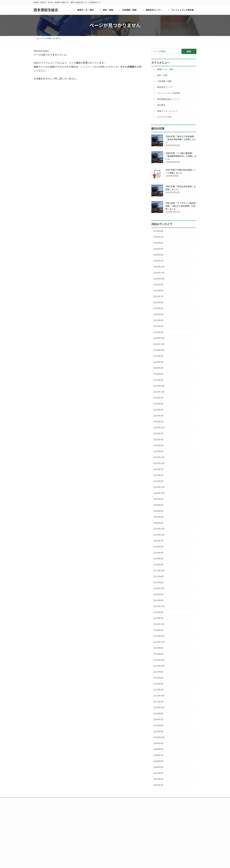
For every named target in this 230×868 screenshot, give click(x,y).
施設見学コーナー (163, 87)
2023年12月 (159, 386)
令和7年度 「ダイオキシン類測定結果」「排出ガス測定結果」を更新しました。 (181, 206)
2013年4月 (158, 648)
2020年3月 (158, 517)
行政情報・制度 (162, 81)
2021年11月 (159, 463)
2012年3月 (158, 690)
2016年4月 (158, 594)
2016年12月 (159, 588)
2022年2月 (158, 451)
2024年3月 (158, 374)
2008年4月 (158, 761)
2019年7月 (158, 541)
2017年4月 (158, 576)
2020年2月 (158, 523)
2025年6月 (158, 302)
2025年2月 (158, 326)
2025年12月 (159, 267)
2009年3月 (158, 743)
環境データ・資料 (163, 69)
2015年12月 (159, 606)
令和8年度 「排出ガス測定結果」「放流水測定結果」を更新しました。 (181, 139)
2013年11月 (159, 642)
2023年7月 (158, 398)
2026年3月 (158, 249)
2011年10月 (159, 696)
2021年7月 (158, 469)
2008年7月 (158, 755)
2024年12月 (159, 338)
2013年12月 (159, 636)
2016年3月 (158, 600)
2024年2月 (158, 380)
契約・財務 (160, 75)
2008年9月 (158, 749)
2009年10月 (159, 737)
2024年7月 (158, 362)
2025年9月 (158, 285)
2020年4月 (158, 511)
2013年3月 (158, 654)
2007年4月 (158, 779)
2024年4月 (158, 368)
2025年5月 (158, 308)
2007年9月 (158, 773)
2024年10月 (159, 350)
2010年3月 (158, 731)
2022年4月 (158, 440)
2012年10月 (159, 666)
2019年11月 (159, 535)
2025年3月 (158, 320)
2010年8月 (158, 714)
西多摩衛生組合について (166, 99)
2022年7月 (158, 433)
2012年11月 (159, 660)
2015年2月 (158, 618)
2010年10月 (159, 708)
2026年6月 (158, 231)
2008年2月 (158, 767)
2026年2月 (158, 255)
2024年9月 (158, 356)
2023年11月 (159, 392)
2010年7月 (158, 719)
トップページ (87, 67)
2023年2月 (158, 416)
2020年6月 (158, 505)
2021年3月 (158, 475)
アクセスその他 (162, 117)
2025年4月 (158, 314)
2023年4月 (158, 404)
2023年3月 (158, 410)
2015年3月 (158, 612)
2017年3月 (158, 582)
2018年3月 (158, 565)
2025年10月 (159, 279)
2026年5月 (158, 237)
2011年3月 (158, 702)
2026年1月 (158, 261)
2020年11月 (159, 493)
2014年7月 (158, 630)
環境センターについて (165, 111)
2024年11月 (159, 344)
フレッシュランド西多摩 (166, 93)
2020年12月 (159, 487)
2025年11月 (159, 273)
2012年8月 (158, 672)
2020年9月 (158, 499)
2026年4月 (158, 243)
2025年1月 (158, 332)
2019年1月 (158, 559)
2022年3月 (158, 445)
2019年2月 (158, 553)
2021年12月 (159, 457)
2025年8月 (158, 291)
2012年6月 (158, 678)
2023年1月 (158, 422)
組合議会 (159, 105)
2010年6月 (158, 725)
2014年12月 (159, 624)
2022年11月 (159, 427)
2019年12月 (159, 529)
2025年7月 (158, 296)
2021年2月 (158, 481)
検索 (189, 51)
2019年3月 (158, 547)
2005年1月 (158, 785)
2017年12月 (159, 571)
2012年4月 (158, 684)
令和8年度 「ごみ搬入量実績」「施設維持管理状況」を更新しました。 (181, 156)
